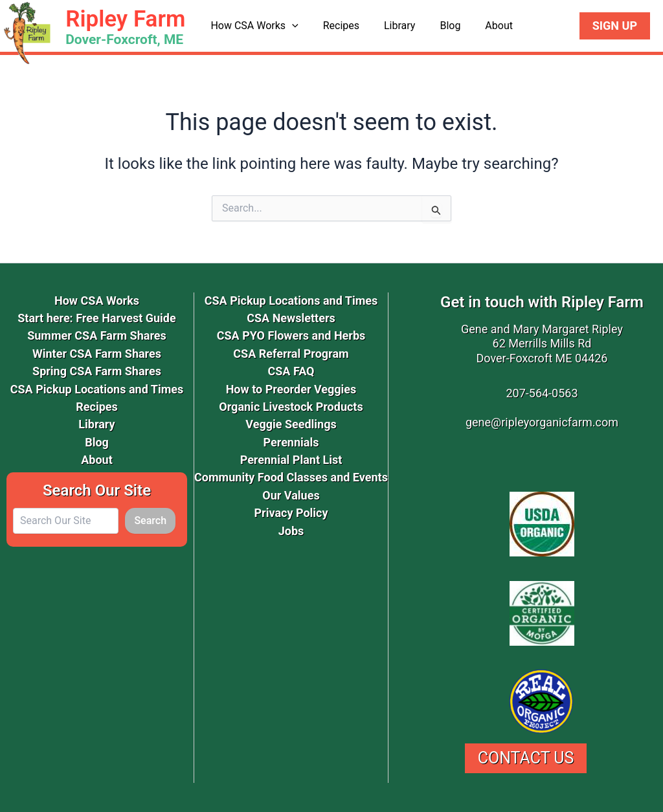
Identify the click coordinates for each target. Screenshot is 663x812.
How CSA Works (252, 26)
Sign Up (615, 26)
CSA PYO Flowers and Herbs (291, 335)
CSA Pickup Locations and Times (97, 389)
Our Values (291, 495)
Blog (437, 26)
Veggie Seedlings (291, 424)
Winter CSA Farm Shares (97, 354)
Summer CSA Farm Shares (97, 335)
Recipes (335, 26)
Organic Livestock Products (291, 407)
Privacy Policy (291, 513)
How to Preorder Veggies (291, 389)
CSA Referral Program (291, 354)
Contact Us (526, 758)
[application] (290, 26)
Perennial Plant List (291, 460)
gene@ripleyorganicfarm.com (542, 422)
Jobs (291, 531)
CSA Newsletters (291, 318)
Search (150, 521)
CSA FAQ (291, 371)
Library (390, 26)
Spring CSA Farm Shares (97, 371)
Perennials (291, 442)
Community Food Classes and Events (291, 477)
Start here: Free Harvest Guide (96, 318)
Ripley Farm (125, 19)
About (481, 26)
